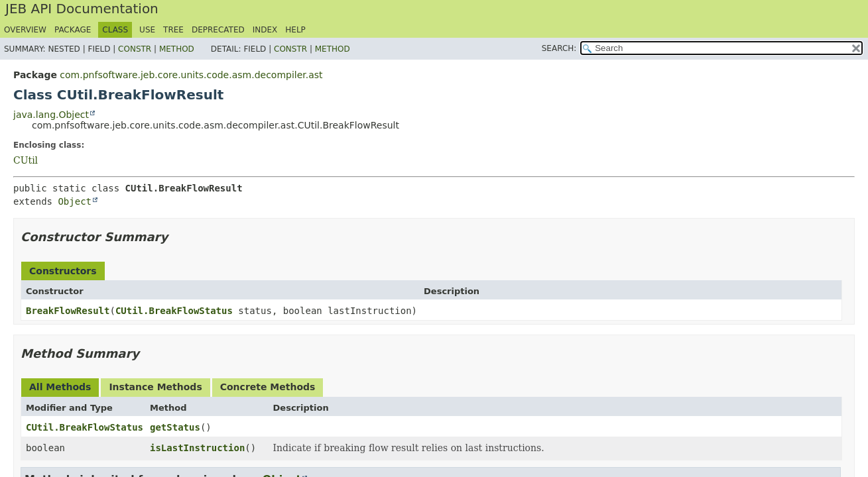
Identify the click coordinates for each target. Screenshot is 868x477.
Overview (25, 30)
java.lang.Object (51, 115)
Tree (173, 30)
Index (265, 30)
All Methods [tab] (60, 387)
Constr (135, 49)
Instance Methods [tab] (155, 387)
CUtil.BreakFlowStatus (174, 311)
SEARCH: (559, 48)
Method (177, 49)
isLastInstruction (197, 448)
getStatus (175, 427)
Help (295, 30)
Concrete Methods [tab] (268, 387)
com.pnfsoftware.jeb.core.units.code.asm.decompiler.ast (191, 75)
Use (147, 30)
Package (73, 30)
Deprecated (218, 30)
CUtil (26, 160)
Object (75, 201)
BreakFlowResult (68, 311)
